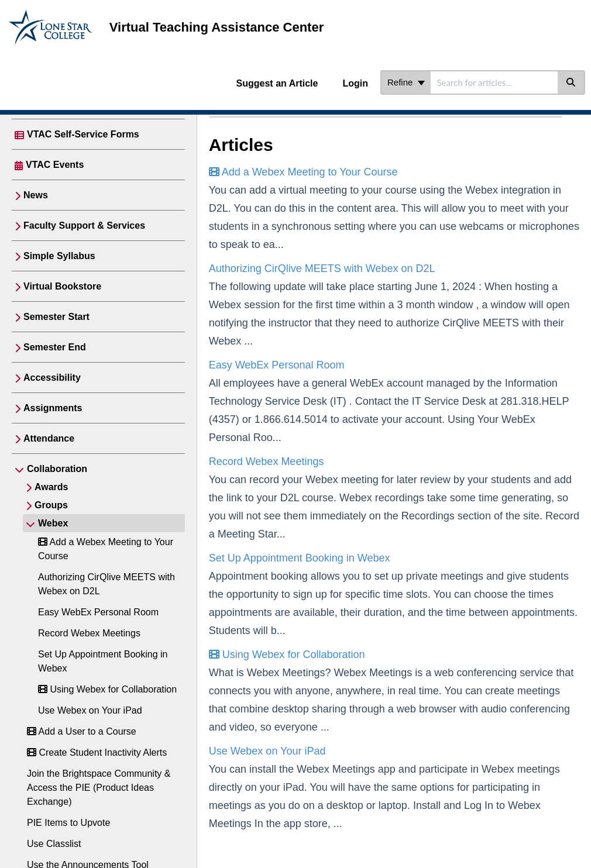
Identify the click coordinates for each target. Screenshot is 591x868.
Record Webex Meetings (89, 633)
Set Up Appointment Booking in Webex (300, 558)
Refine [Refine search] (406, 82)
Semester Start (56, 317)
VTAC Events (55, 165)
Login (355, 83)
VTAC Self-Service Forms (83, 134)
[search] (494, 82)
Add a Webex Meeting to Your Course (303, 172)
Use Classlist (54, 844)
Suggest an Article (277, 83)
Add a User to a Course (82, 731)
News (36, 195)
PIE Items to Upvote (68, 823)
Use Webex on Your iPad (90, 710)
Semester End (55, 347)
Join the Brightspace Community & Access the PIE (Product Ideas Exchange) (99, 788)
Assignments (53, 408)
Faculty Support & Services (84, 225)
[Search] (571, 82)
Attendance (49, 438)
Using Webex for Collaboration (107, 689)
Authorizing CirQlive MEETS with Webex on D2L (322, 268)
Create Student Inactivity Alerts (97, 752)
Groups (51, 505)
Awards (51, 487)
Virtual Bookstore (62, 286)
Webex (53, 523)
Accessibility (52, 378)
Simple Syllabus (59, 256)
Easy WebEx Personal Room (98, 612)
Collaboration (57, 469)
